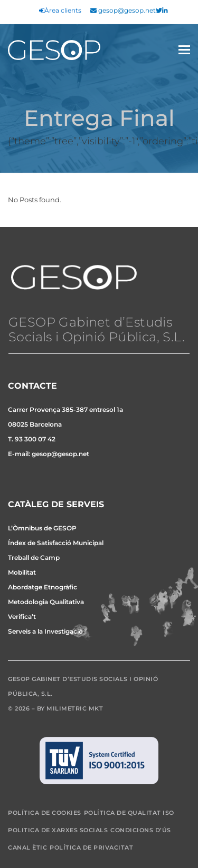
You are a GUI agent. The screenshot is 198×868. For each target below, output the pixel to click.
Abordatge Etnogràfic (43, 587)
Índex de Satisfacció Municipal (56, 543)
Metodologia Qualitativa (46, 602)
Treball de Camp (34, 558)
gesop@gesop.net (123, 11)
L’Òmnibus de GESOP (42, 528)
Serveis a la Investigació (45, 631)
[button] (184, 50)
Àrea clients (60, 11)
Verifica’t (22, 617)
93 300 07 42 (35, 439)
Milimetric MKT (75, 708)
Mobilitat (22, 572)
